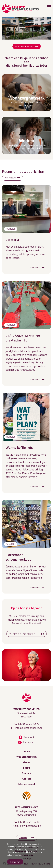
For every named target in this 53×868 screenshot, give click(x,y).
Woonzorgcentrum (26, 757)
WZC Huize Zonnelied (27, 698)
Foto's (27, 768)
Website (23, 838)
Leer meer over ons (24, 46)
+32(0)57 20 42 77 (29, 724)
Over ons (27, 773)
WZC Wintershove (27, 796)
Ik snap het (15, 862)
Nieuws (26, 762)
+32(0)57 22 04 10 (29, 822)
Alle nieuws (10, 178)
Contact (27, 779)
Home (27, 752)
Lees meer (35, 267)
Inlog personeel (27, 784)
